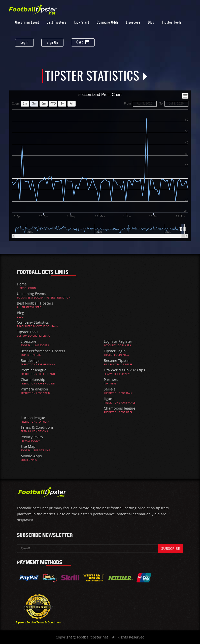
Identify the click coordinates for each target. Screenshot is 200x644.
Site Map (28, 446)
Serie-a (110, 389)
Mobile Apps (31, 456)
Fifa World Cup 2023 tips (124, 370)
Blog (151, 23)
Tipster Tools (172, 23)
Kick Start (81, 23)
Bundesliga (30, 360)
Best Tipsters (56, 23)
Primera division (34, 389)
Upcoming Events (31, 294)
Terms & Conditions (37, 427)
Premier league (34, 370)
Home (22, 284)
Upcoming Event (27, 23)
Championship (33, 380)
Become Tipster (117, 360)
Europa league (33, 418)
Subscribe (171, 548)
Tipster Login (115, 351)
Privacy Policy (32, 437)
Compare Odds (108, 23)
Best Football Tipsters (35, 303)
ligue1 (109, 399)
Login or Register (118, 341)
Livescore (133, 23)
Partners (111, 380)
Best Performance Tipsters (43, 351)
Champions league (120, 408)
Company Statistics (33, 322)
